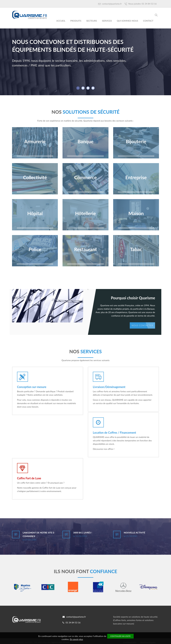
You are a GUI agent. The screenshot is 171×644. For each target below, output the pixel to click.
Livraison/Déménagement (109, 387)
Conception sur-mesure (32, 387)
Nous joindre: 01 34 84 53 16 (141, 4)
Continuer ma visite (120, 636)
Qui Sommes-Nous (128, 21)
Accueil (61, 21)
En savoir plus (76, 639)
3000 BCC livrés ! (83, 530)
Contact (148, 21)
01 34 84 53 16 (72, 620)
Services (107, 21)
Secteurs (92, 21)
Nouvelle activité (135, 530)
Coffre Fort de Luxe (29, 477)
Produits (76, 21)
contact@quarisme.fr (110, 4)
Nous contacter (142, 325)
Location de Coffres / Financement (114, 432)
